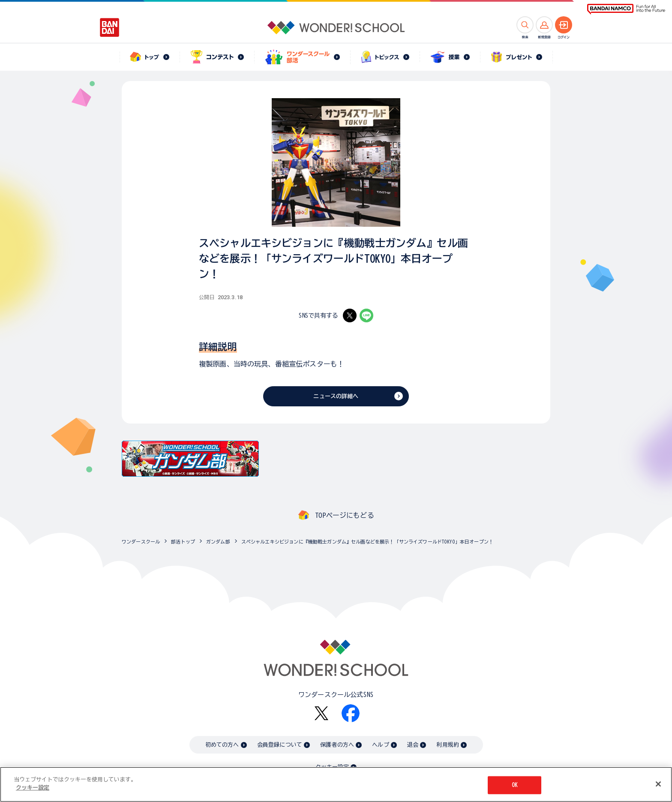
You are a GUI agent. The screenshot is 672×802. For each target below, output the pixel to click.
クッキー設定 (332, 767)
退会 (413, 745)
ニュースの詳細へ (336, 396)
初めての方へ (222, 745)
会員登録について (280, 745)
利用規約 (448, 745)
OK (515, 788)
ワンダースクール (141, 542)
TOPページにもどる (345, 515)
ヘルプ (380, 745)
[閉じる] (658, 787)
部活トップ (183, 542)
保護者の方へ (337, 745)
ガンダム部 (218, 542)
